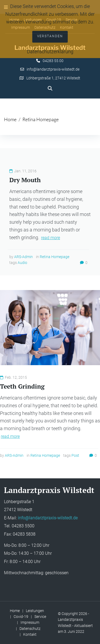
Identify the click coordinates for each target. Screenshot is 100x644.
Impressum (30, 622)
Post (75, 455)
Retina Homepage (55, 257)
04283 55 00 (53, 61)
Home (10, 119)
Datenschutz (30, 629)
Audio (22, 263)
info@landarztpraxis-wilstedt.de (53, 69)
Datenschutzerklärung (50, 52)
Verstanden (50, 36)
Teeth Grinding (22, 386)
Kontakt (30, 634)
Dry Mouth (25, 180)
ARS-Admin (23, 257)
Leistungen (35, 611)
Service (40, 617)
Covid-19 (21, 617)
